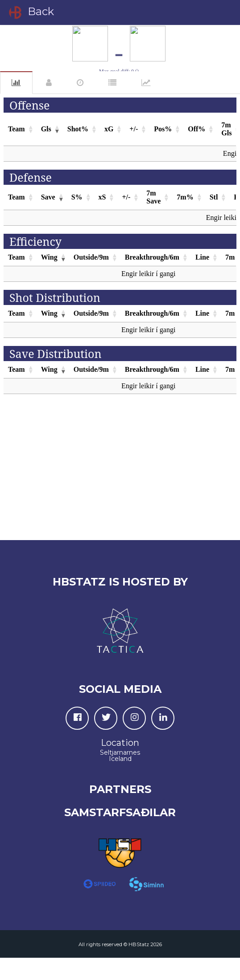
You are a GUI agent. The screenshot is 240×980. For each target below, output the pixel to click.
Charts (146, 83)
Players (49, 83)
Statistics (16, 83)
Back (31, 12)
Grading (112, 83)
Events (80, 83)
